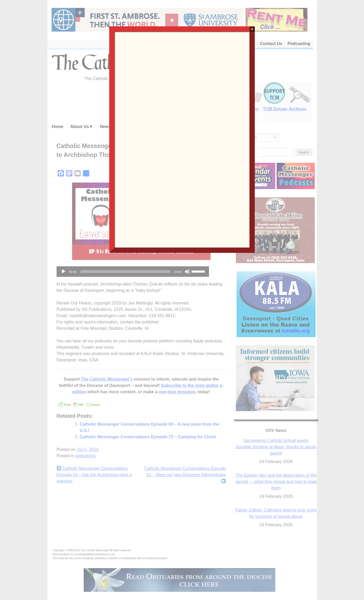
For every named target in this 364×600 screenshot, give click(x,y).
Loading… (182, 139)
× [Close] (252, 29)
